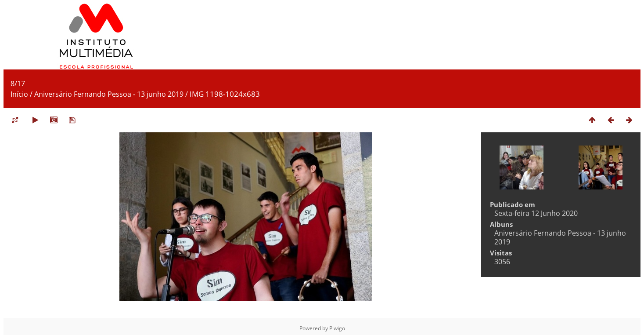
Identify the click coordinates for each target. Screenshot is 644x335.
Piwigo (337, 328)
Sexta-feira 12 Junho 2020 (536, 213)
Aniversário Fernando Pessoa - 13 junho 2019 (109, 94)
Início (19, 94)
